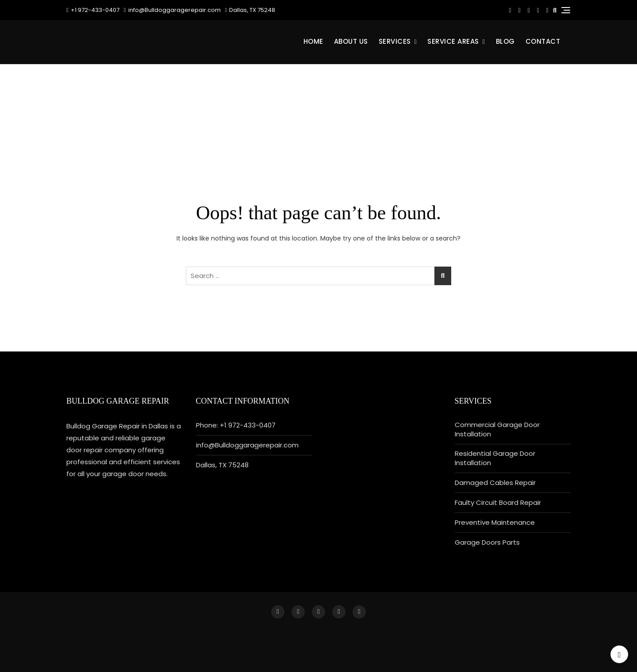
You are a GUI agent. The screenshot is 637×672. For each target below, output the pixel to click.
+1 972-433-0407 (93, 10)
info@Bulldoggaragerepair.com (172, 10)
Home (313, 41)
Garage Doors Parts (487, 542)
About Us (351, 41)
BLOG (505, 41)
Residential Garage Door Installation (495, 458)
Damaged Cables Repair (495, 483)
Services (395, 41)
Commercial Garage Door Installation (497, 429)
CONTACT (543, 41)
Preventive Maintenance (495, 522)
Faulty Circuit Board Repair (498, 502)
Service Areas (453, 41)
